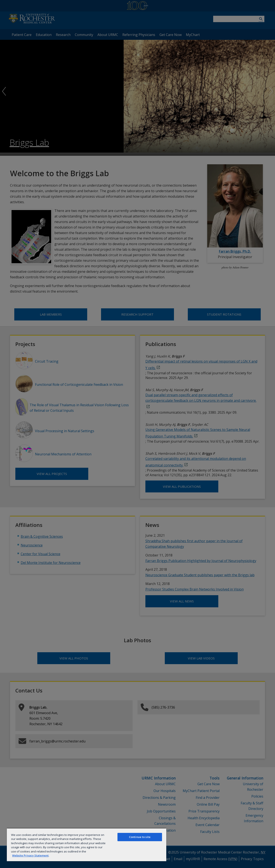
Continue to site (140, 837)
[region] (87, 845)
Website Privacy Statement (30, 855)
